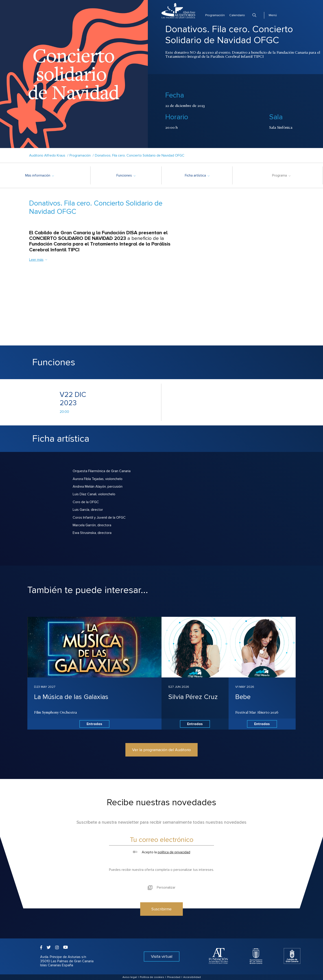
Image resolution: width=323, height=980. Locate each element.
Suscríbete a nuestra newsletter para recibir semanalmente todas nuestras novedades (161, 822)
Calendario (237, 15)
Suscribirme (161, 909)
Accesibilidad (192, 977)
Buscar (254, 15)
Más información (39, 175)
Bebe (243, 697)
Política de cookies (152, 977)
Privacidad (174, 977)
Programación (215, 15)
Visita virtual (162, 956)
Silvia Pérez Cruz (193, 697)
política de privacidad (174, 852)
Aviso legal (130, 977)
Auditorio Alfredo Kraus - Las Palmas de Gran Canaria (178, 11)
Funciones (126, 175)
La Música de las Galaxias (71, 697)
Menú (273, 15)
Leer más (38, 260)
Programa (281, 175)
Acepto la (161, 852)
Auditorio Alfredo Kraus (47, 155)
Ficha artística (197, 175)
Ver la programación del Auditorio (161, 750)
